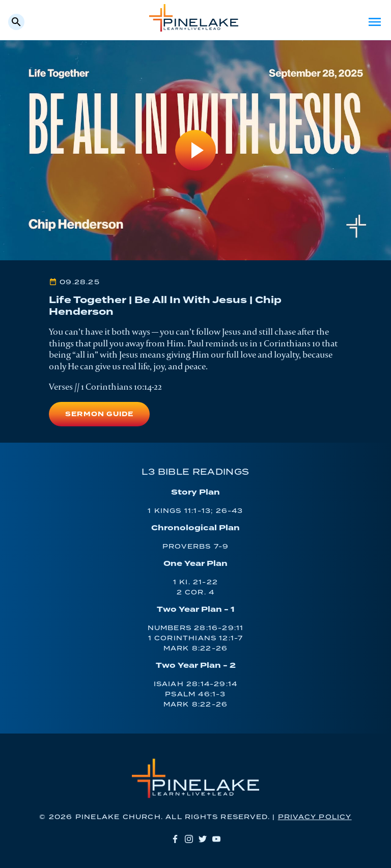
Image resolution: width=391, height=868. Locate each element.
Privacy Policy (315, 817)
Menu (375, 22)
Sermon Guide (99, 414)
